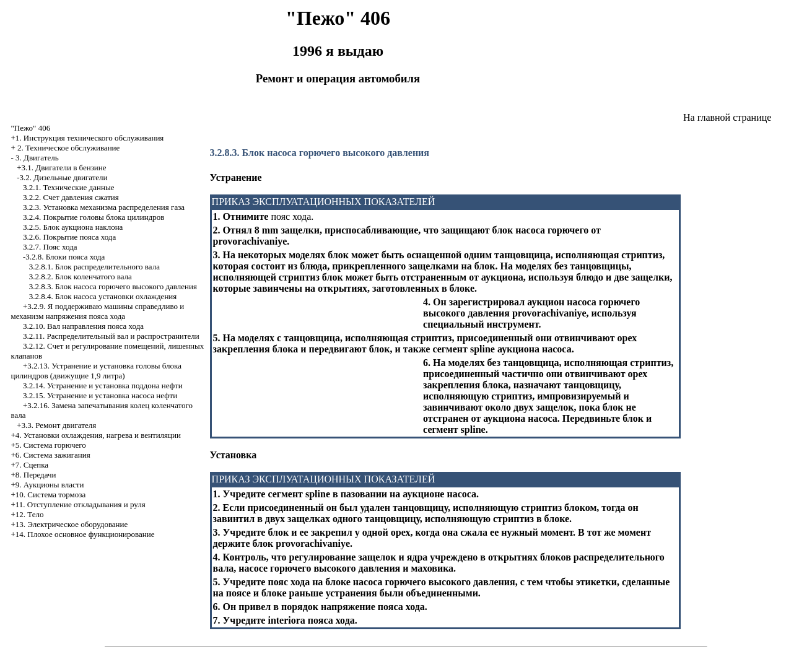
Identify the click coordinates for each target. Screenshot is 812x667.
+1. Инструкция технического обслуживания (87, 138)
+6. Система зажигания (50, 455)
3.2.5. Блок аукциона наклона (73, 227)
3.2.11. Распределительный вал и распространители (111, 336)
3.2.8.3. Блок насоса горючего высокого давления (113, 286)
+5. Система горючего (48, 445)
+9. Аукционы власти (47, 485)
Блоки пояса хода (75, 257)
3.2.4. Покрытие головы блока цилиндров (94, 217)
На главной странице (727, 117)
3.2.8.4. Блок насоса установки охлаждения (103, 296)
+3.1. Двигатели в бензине (61, 168)
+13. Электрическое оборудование (69, 524)
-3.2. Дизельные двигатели (62, 177)
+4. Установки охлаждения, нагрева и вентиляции (95, 435)
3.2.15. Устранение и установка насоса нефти (100, 395)
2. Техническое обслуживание (68, 148)
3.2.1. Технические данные (68, 187)
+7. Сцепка (29, 465)
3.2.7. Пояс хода (50, 247)
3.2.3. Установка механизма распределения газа (104, 207)
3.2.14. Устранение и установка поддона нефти (103, 386)
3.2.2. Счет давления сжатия (71, 197)
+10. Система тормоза (48, 495)
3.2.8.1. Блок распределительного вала (94, 267)
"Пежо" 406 (30, 128)
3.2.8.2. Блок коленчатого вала (81, 277)
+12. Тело (27, 514)
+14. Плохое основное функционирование (82, 534)
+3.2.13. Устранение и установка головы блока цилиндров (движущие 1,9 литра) (96, 371)
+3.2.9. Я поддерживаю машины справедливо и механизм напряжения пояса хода (97, 311)
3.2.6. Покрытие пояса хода (69, 237)
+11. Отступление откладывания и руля (78, 504)
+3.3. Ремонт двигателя (56, 425)
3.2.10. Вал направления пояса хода (83, 326)
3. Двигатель (37, 158)
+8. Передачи (33, 475)
